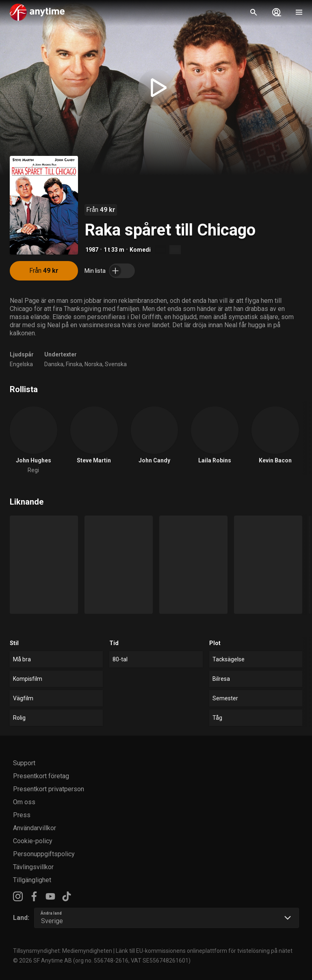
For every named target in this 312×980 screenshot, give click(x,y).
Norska (93, 364)
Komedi (140, 250)
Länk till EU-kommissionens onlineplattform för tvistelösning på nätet (204, 951)
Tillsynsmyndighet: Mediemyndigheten (63, 951)
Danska (54, 364)
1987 (92, 250)
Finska (74, 364)
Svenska (116, 364)
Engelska (21, 364)
